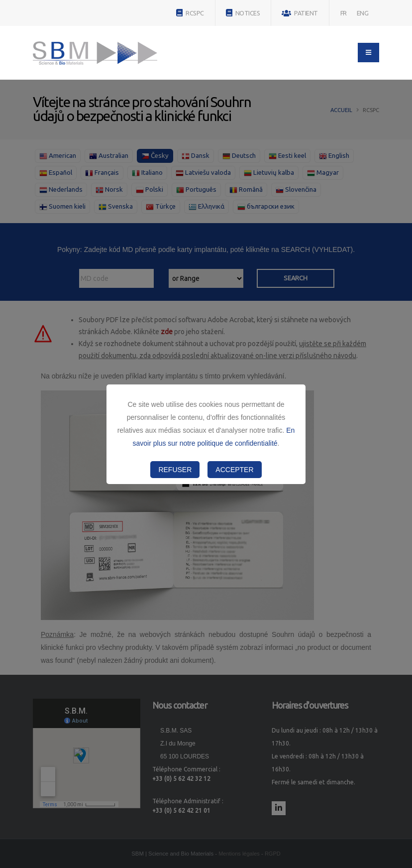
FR (344, 13)
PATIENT (300, 13)
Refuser (175, 470)
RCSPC (190, 13)
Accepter (234, 470)
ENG (363, 13)
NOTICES (243, 13)
